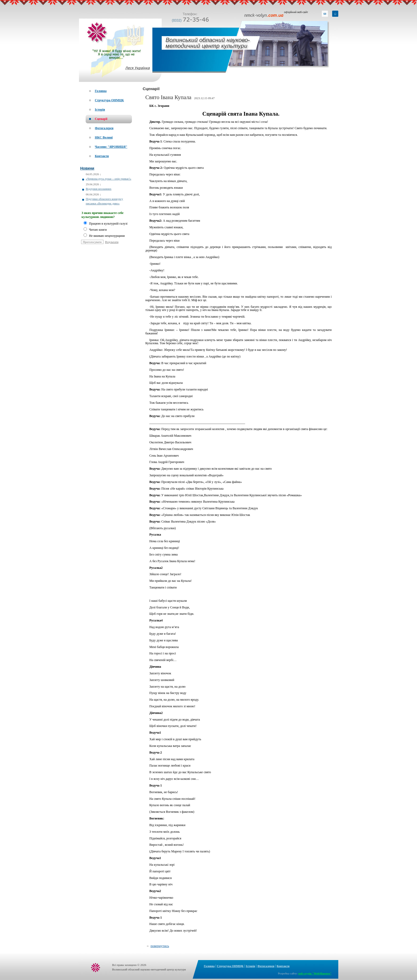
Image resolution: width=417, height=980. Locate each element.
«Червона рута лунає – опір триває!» (109, 179)
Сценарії (151, 89)
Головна (209, 966)
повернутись (160, 946)
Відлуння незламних (99, 189)
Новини (87, 168)
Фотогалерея (266, 966)
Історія (250, 966)
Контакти (283, 966)
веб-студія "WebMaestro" (315, 973)
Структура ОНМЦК (230, 966)
